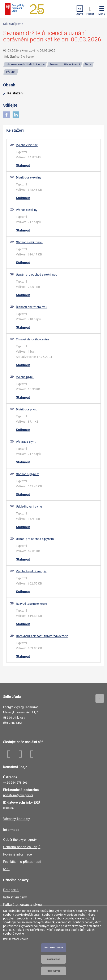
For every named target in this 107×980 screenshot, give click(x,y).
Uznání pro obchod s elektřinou (37, 275)
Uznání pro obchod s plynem (35, 539)
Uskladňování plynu (29, 507)
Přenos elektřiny (27, 210)
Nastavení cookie (54, 948)
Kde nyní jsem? (13, 24)
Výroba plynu (25, 377)
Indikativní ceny (15, 897)
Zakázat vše (53, 959)
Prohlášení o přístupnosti (22, 862)
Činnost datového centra (33, 339)
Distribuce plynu (27, 409)
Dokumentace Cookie (16, 939)
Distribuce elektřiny (29, 177)
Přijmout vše (53, 971)
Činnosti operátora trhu (32, 307)
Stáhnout (23, 166)
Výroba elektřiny (27, 145)
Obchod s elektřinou (29, 242)
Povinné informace (17, 854)
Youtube (32, 754)
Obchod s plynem (27, 474)
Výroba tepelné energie (31, 571)
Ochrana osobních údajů (22, 847)
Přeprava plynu (26, 442)
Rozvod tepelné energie (31, 604)
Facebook (9, 754)
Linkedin (20, 754)
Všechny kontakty (17, 819)
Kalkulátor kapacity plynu (22, 905)
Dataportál (11, 890)
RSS (6, 869)
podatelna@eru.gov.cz (18, 795)
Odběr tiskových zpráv (20, 840)
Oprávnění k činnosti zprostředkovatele (42, 636)
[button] (102, 10)
